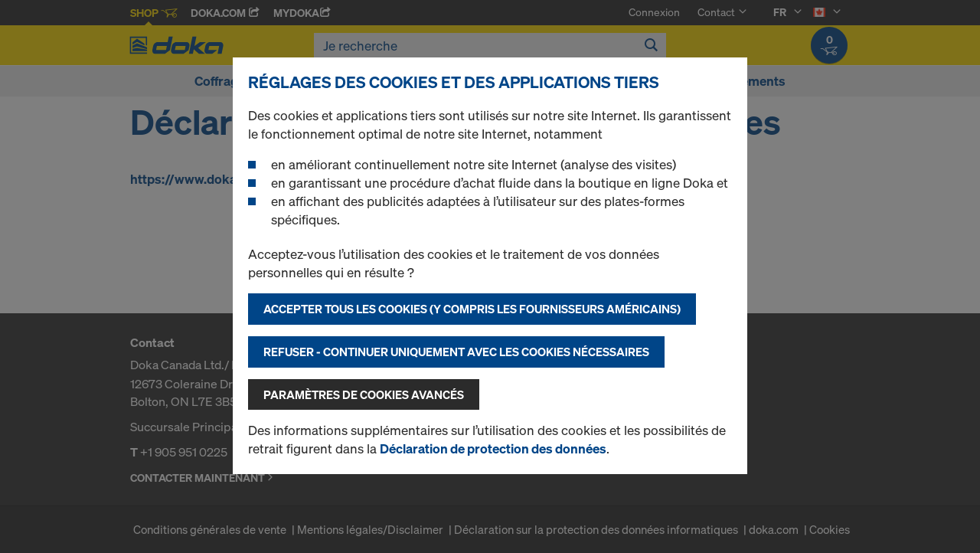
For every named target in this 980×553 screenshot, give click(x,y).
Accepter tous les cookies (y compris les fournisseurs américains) (472, 309)
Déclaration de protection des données (493, 448)
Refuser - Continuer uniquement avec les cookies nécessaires (456, 352)
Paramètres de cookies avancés (364, 394)
